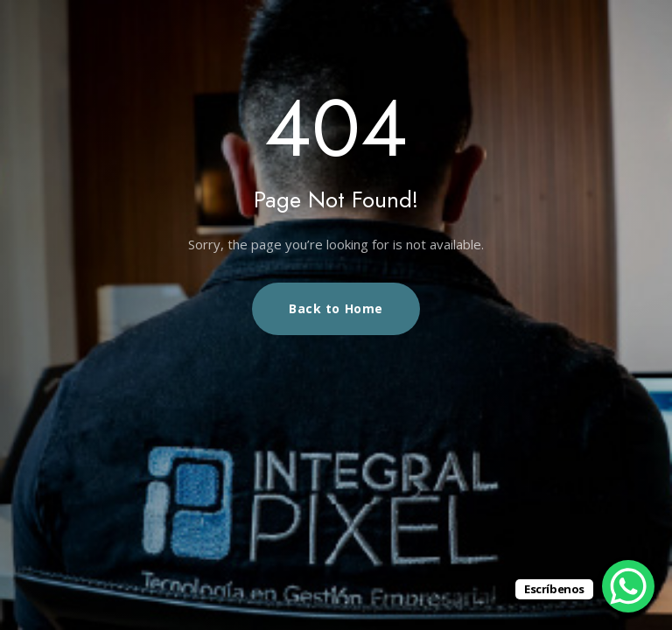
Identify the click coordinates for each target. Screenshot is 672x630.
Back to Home (336, 308)
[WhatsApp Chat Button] (628, 586)
